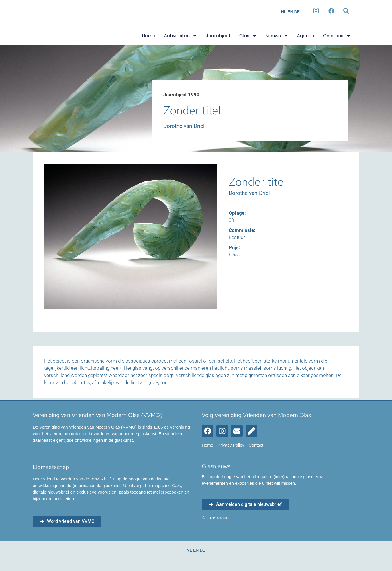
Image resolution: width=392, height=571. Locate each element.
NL (284, 12)
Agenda (306, 36)
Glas (248, 36)
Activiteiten (181, 36)
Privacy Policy (231, 445)
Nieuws (277, 36)
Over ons (337, 36)
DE (297, 12)
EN (290, 12)
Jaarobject (218, 36)
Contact (256, 445)
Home (149, 36)
